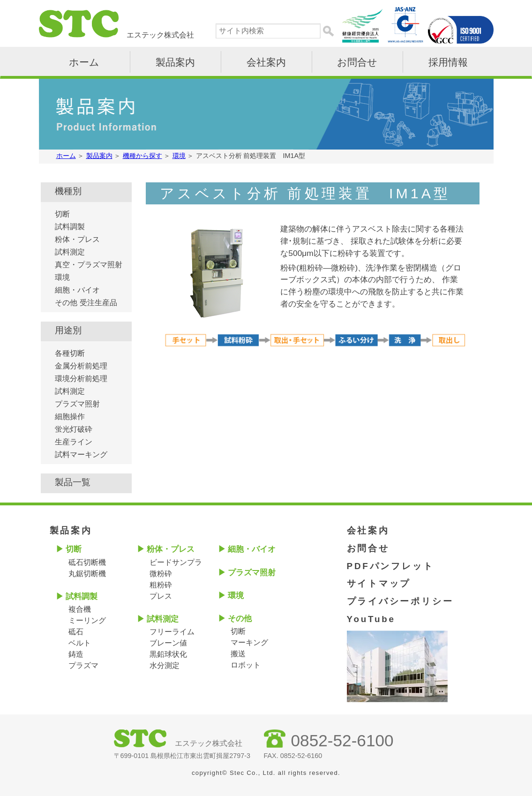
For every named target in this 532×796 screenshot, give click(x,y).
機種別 (68, 191)
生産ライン (74, 442)
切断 (62, 214)
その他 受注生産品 (86, 303)
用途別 (68, 330)
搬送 (238, 654)
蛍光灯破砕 (74, 429)
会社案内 (266, 62)
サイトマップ (379, 583)
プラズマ (83, 665)
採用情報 (448, 62)
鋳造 (76, 654)
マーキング (249, 642)
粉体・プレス (77, 239)
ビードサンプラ (176, 562)
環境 (62, 277)
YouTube (371, 619)
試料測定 (70, 252)
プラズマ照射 (77, 404)
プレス (161, 596)
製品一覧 (73, 482)
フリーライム (172, 632)
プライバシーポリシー (400, 601)
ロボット (246, 665)
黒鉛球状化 (168, 654)
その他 (240, 619)
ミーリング (87, 620)
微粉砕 (161, 574)
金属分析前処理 (81, 366)
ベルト (80, 643)
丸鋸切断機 (87, 574)
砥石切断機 (87, 562)
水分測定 (165, 665)
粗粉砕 (161, 585)
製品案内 (175, 62)
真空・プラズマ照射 (89, 265)
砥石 (76, 632)
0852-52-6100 (342, 740)
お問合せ (357, 62)
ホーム (84, 62)
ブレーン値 (168, 643)
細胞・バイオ (77, 290)
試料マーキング (81, 454)
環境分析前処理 (81, 379)
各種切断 (70, 353)
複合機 (80, 609)
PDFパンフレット (390, 566)
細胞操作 (70, 417)
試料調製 (70, 227)
